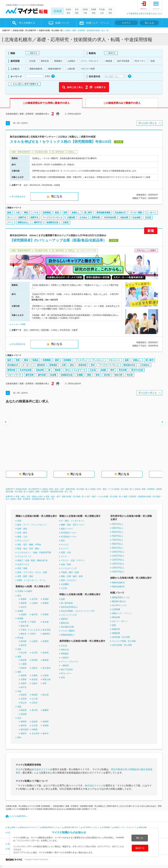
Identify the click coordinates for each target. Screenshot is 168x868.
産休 (72, 365)
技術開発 (47, 213)
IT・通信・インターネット (73, 521)
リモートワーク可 (69, 615)
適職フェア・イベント (122, 613)
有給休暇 (124, 217)
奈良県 (35, 679)
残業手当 (34, 217)
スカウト (126, 23)
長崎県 (46, 722)
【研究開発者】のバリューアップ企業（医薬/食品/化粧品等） (58, 240)
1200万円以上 (118, 560)
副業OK (64, 619)
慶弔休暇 (42, 375)
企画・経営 (22, 533)
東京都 (107, 375)
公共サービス (23, 564)
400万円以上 (118, 528)
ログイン (144, 9)
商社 (63, 541)
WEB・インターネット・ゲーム (31, 580)
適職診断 (116, 633)
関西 (77, 13)
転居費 (53, 375)
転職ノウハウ (62, 23)
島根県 (35, 695)
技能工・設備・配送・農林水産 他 (32, 560)
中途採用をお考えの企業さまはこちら (145, 14)
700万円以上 (118, 540)
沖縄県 (35, 730)
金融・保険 (66, 564)
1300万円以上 (118, 564)
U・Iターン (151, 213)
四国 (94, 13)
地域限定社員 (52, 222)
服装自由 (65, 623)
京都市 (24, 683)
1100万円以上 (118, 556)
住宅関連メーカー (69, 533)
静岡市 (24, 668)
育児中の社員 (137, 370)
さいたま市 (35, 630)
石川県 (35, 653)
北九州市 (36, 733)
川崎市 (33, 634)
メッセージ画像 (18, 324)
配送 (57, 213)
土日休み (83, 217)
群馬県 (46, 614)
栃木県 (35, 614)
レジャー (65, 549)
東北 (77, 9)
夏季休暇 (96, 217)
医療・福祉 (22, 529)
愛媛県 (46, 710)
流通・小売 (66, 552)
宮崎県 (46, 726)
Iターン (10, 217)
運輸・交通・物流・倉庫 (72, 576)
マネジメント (114, 360)
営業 (18, 360)
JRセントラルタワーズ (75, 370)
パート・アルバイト (70, 662)
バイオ (35, 213)
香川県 (35, 710)
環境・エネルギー (69, 580)
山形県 (35, 603)
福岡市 (24, 733)
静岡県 (35, 660)
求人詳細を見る (18, 197)
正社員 (148, 217)
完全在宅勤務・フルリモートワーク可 (78, 611)
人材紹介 (65, 658)
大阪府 (46, 675)
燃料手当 (38, 222)
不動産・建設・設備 (70, 572)
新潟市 (24, 645)
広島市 (35, 703)
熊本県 (24, 726)
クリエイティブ (24, 556)
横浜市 (24, 634)
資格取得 (41, 365)
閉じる (140, 838)
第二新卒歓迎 (67, 603)
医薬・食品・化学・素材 (28, 549)
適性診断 (116, 617)
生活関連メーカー (69, 537)
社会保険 (137, 217)
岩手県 (35, 599)
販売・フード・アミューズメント (32, 525)
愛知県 (46, 660)
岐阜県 (24, 660)
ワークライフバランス (53, 217)
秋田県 (24, 603)
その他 (64, 588)
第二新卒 (88, 213)
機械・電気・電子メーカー (73, 525)
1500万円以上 (118, 572)
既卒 (112, 370)
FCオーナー (66, 673)
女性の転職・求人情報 (122, 645)
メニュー (156, 9)
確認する (140, 848)
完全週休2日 (120, 213)
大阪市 (35, 683)
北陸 (110, 9)
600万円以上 (118, 536)
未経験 (103, 370)
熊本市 (46, 733)
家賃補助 (53, 365)
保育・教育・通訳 (25, 576)
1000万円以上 (118, 552)
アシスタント (98, 360)
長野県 (46, 641)
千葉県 (33, 622)
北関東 (85, 9)
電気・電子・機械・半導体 (29, 545)
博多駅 (58, 370)
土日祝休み (145, 365)
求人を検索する (27, 23)
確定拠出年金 (129, 365)
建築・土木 (22, 537)
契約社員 (65, 650)
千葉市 (24, 630)
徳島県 (24, 710)
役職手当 (22, 217)
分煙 (64, 365)
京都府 (35, 675)
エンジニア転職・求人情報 (124, 641)
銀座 (9, 213)
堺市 (45, 683)
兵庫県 (24, 679)
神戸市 (24, 687)
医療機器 (47, 360)
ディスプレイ (82, 360)
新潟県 (24, 641)
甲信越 (102, 9)
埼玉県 (130, 375)
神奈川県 (118, 375)
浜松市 (35, 668)
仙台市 (24, 607)
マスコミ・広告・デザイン (73, 560)
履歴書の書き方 (119, 601)
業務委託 (65, 654)
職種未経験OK (118, 583)
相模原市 (46, 634)
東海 (68, 13)
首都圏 (93, 9)
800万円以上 (118, 544)
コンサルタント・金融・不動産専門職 (34, 552)
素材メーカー (67, 529)
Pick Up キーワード (29, 828)
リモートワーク (14, 375)
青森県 (24, 599)
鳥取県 (24, 695)
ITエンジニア (23, 541)
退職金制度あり (68, 635)
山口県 (35, 699)
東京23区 (47, 630)
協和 (9, 360)
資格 (114, 625)
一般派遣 (65, 666)
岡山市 (24, 703)
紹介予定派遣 (67, 670)
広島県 (24, 699)
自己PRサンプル (119, 605)
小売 (18, 213)
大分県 (35, 726)
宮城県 (46, 599)
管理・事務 (22, 568)
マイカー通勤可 (68, 631)
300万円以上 (118, 524)
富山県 (24, 653)
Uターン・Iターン (120, 621)
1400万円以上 (118, 568)
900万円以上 (118, 548)
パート (10, 222)
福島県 (46, 603)
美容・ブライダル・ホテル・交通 (32, 572)
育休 (93, 365)
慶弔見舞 (29, 375)
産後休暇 (82, 365)
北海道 (58, 11)
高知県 (24, 714)
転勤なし (76, 213)
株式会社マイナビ (41, 769)
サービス (65, 545)
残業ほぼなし (24, 222)
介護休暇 (71, 217)
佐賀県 (35, 722)
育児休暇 (123, 370)
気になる (149, 23)
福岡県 (24, 722)
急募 (127, 360)
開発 (26, 213)
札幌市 (29, 591)
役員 (63, 677)
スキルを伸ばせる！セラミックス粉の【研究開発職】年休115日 (61, 142)
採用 (65, 213)
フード (64, 556)
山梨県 (35, 641)
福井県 (46, 653)
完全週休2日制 (67, 627)
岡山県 (46, 695)
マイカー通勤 (136, 213)
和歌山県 (47, 679)
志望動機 (116, 609)
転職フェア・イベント (98, 23)
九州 (102, 13)
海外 (110, 13)
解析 (57, 360)
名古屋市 (47, 668)
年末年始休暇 (110, 217)
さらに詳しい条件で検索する (26, 84)
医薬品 (35, 360)
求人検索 (11, 828)
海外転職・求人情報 (121, 637)
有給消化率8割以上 (69, 607)
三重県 (24, 664)
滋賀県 (24, 675)
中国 (85, 13)
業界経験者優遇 (103, 213)
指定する (34, 53)
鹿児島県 (25, 730)
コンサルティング (69, 568)
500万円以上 (118, 532)
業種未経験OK (118, 587)
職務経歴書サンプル (121, 597)
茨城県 (24, 614)
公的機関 (65, 584)
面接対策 (116, 629)
